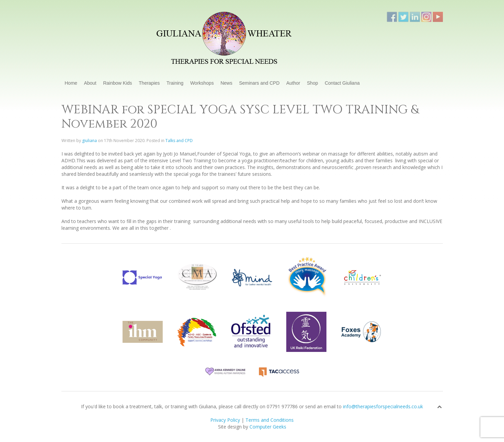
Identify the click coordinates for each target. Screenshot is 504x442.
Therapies (149, 83)
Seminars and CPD (259, 83)
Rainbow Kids (117, 83)
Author (293, 83)
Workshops (202, 83)
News (226, 83)
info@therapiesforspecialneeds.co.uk (383, 406)
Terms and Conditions (270, 420)
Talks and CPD (179, 141)
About (90, 83)
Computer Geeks (268, 427)
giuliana (89, 141)
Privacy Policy (225, 420)
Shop (312, 83)
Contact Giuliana (342, 83)
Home (71, 83)
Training (175, 83)
